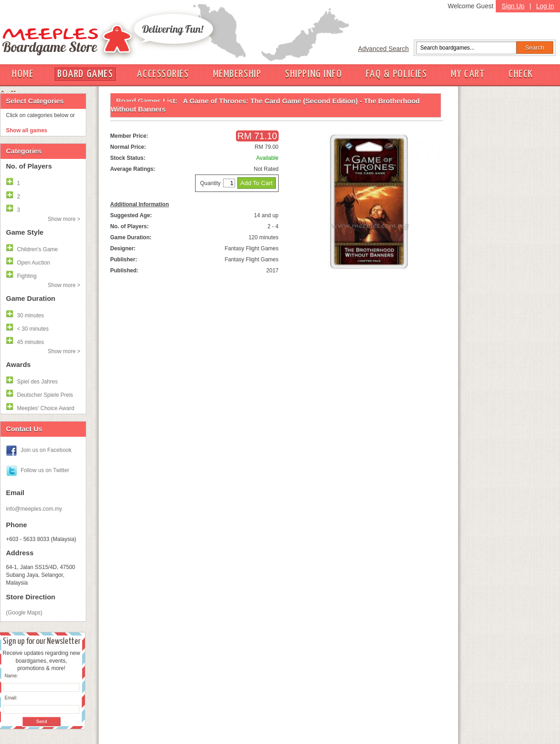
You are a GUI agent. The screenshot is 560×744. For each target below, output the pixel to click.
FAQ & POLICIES (396, 74)
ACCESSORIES (163, 74)
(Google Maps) (24, 613)
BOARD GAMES (85, 74)
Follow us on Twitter (45, 470)
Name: (11, 676)
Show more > (64, 219)
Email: (11, 698)
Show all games (27, 130)
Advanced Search (384, 49)
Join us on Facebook (46, 450)
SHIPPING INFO (314, 74)
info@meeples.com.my (34, 509)
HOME (23, 74)
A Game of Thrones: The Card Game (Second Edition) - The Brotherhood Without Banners (265, 105)
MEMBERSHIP (237, 74)
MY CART (468, 74)
